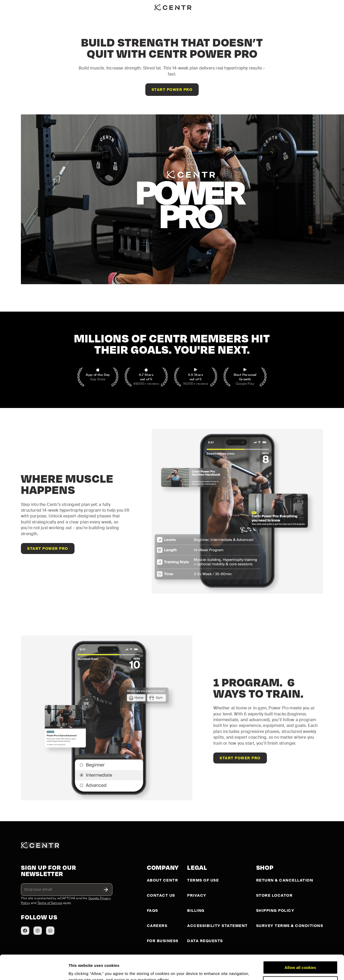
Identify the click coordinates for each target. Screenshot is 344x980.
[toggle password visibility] (106, 890)
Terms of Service (50, 903)
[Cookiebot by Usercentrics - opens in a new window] (34, 970)
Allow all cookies (300, 943)
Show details (81, 970)
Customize (301, 958)
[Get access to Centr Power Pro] (172, 90)
